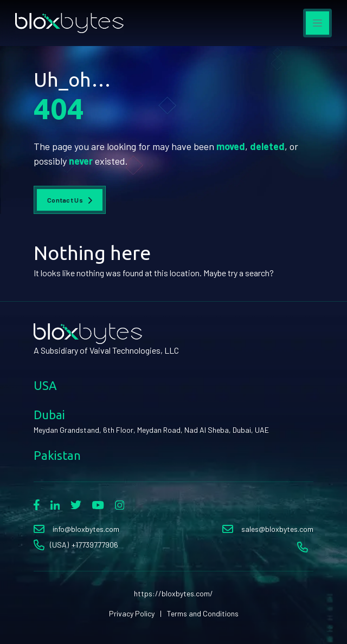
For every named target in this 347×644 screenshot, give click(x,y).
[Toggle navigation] (317, 23)
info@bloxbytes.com (86, 529)
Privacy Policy (132, 613)
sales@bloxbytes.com (277, 529)
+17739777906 (95, 545)
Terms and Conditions (203, 613)
